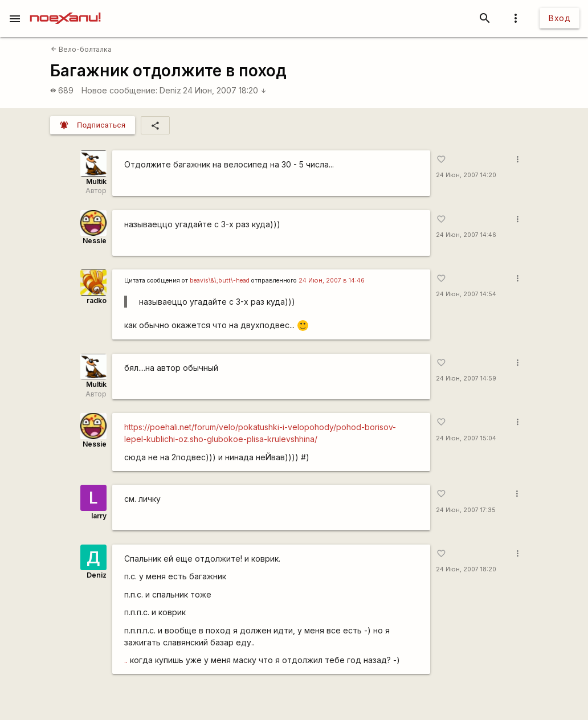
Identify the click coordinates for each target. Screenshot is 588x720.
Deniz (170, 90)
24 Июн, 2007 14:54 (466, 294)
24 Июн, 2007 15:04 (466, 438)
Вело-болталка (81, 49)
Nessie (95, 241)
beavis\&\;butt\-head (220, 281)
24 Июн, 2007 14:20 (466, 175)
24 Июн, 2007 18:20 (225, 90)
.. (126, 660)
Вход (560, 18)
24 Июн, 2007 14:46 (466, 235)
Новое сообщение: (119, 90)
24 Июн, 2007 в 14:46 (332, 281)
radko (97, 300)
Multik (96, 181)
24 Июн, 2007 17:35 (466, 510)
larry (99, 516)
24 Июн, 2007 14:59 (466, 379)
